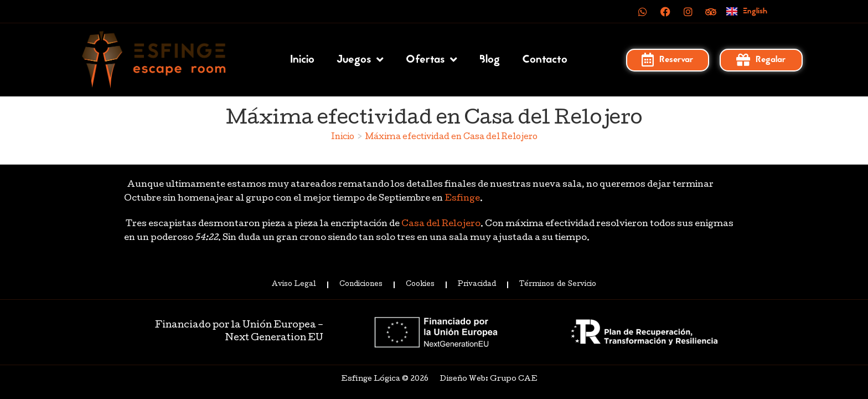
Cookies (420, 285)
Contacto (545, 60)
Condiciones (361, 285)
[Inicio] (343, 137)
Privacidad (477, 285)
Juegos (360, 60)
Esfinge (462, 199)
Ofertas (432, 60)
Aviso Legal (294, 285)
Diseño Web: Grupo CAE (489, 379)
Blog (490, 60)
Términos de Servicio (557, 285)
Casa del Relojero (441, 224)
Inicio (302, 60)
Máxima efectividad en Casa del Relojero (451, 137)
